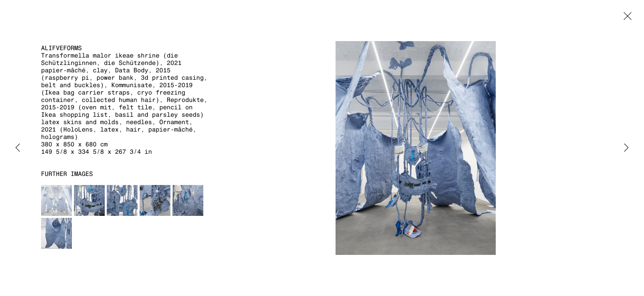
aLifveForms (61, 48)
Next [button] (626, 148)
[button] (56, 200)
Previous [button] (18, 148)
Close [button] (626, 18)
